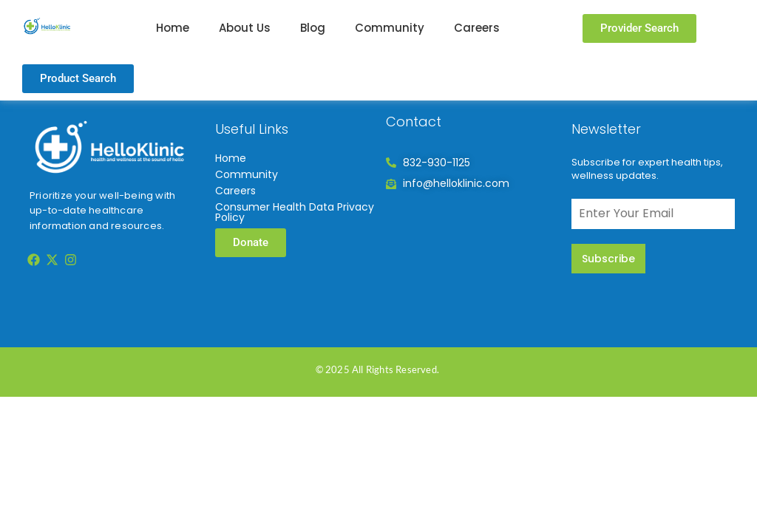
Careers (477, 28)
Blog (313, 28)
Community (390, 28)
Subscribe (608, 259)
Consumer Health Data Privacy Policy (295, 212)
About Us (245, 28)
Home (173, 28)
